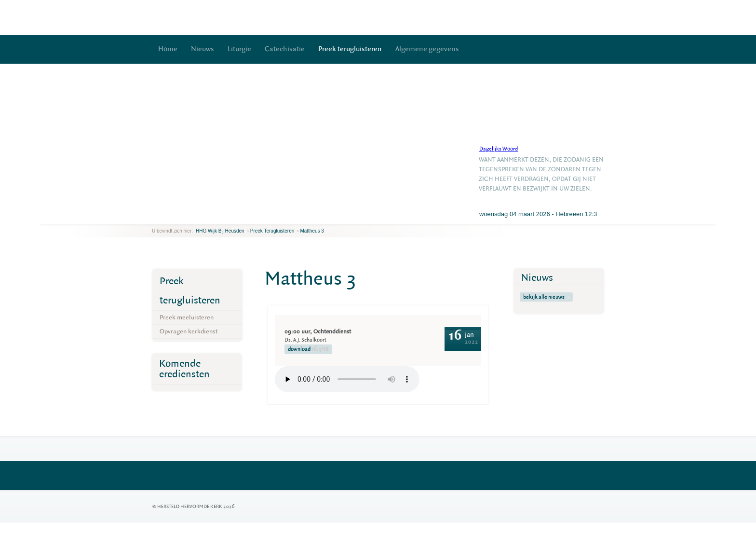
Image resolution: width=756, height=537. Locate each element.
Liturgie (239, 49)
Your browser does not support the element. (347, 379)
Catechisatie (285, 49)
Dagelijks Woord (499, 149)
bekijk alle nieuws (546, 297)
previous (154, 217)
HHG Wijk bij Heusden (220, 231)
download (308, 349)
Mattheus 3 (312, 231)
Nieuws (202, 49)
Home (168, 49)
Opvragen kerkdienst (189, 331)
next (166, 217)
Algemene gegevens (427, 49)
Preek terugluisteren (350, 49)
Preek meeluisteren (187, 317)
